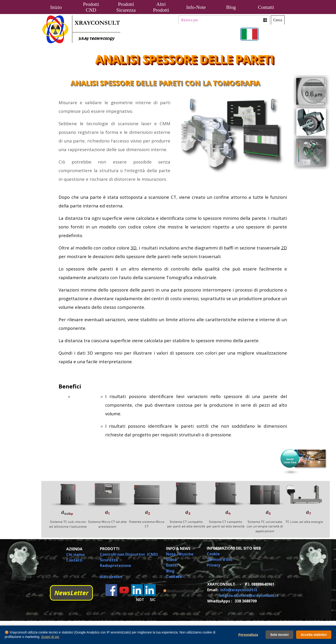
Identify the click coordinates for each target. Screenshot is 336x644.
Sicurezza (109, 560)
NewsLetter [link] (71, 593)
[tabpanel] (107, 141)
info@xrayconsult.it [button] (239, 590)
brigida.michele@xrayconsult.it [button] (249, 595)
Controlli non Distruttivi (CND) (129, 554)
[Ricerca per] (224, 20)
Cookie (213, 554)
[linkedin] (137, 590)
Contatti (266, 7)
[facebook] (111, 590)
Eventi (172, 565)
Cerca (278, 20)
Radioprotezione (115, 566)
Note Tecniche (180, 554)
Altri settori (111, 577)
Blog (231, 7)
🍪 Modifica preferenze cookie (183, 591)
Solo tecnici (279, 635)
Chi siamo (75, 555)
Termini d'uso (220, 559)
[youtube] (124, 590)
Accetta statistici (314, 635)
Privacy (213, 565)
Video (171, 560)
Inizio (56, 7)
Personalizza (248, 635)
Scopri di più (50, 637)
